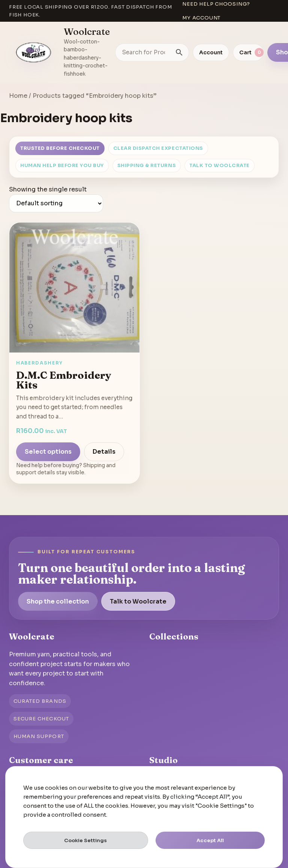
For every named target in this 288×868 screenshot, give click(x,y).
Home (18, 96)
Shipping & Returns (147, 166)
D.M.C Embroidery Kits (64, 380)
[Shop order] (56, 203)
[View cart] (248, 52)
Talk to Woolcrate (220, 166)
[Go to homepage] (34, 52)
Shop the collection (58, 601)
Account (211, 52)
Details (104, 452)
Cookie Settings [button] (85, 840)
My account (201, 18)
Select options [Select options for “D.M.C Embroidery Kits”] (48, 452)
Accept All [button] (210, 840)
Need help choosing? (216, 4)
